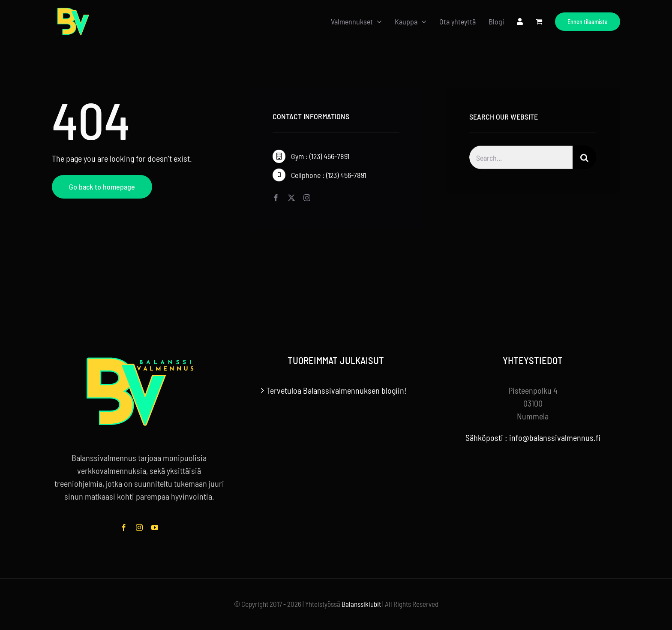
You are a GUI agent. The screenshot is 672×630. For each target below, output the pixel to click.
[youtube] (155, 528)
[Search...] (521, 159)
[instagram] (307, 198)
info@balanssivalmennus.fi (555, 437)
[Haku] (584, 159)
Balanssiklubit (361, 604)
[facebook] (276, 198)
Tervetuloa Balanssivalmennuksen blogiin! (336, 390)
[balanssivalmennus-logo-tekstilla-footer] (139, 359)
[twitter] (291, 198)
